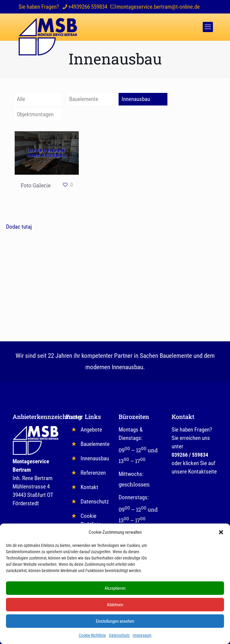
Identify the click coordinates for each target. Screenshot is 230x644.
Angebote (91, 430)
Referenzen (93, 473)
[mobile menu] (208, 27)
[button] (221, 536)
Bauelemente (84, 99)
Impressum (142, 639)
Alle (21, 99)
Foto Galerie (36, 185)
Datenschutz (119, 639)
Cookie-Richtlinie (92, 639)
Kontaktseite (202, 472)
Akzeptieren (115, 592)
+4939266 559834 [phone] (88, 7)
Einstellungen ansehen (115, 625)
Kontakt (89, 487)
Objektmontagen (35, 114)
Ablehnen (115, 608)
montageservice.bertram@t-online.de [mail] (158, 7)
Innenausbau (136, 99)
